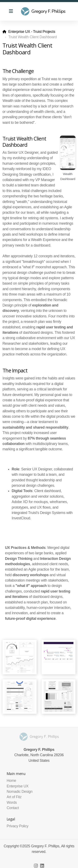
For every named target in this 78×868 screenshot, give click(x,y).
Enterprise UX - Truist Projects (32, 32)
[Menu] (11, 11)
